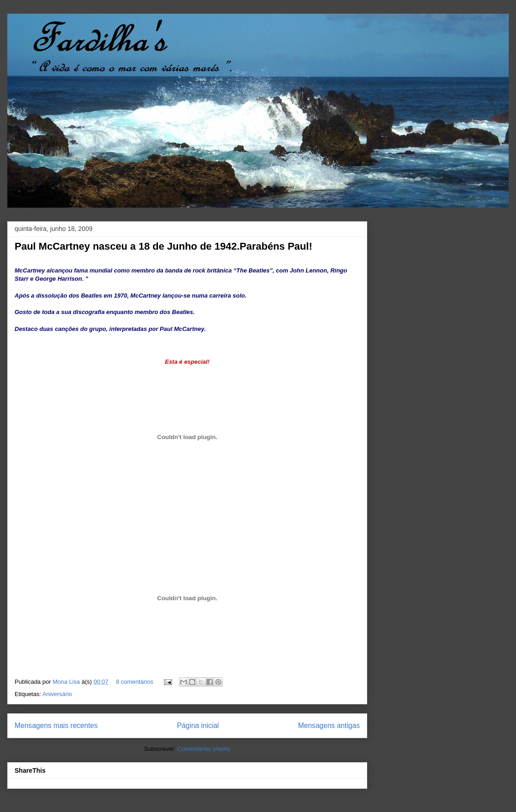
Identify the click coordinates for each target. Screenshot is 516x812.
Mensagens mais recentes (56, 726)
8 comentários (135, 682)
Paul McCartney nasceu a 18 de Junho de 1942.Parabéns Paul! (163, 246)
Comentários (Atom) (204, 749)
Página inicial (198, 726)
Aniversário (57, 694)
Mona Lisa (67, 682)
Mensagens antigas (329, 726)
